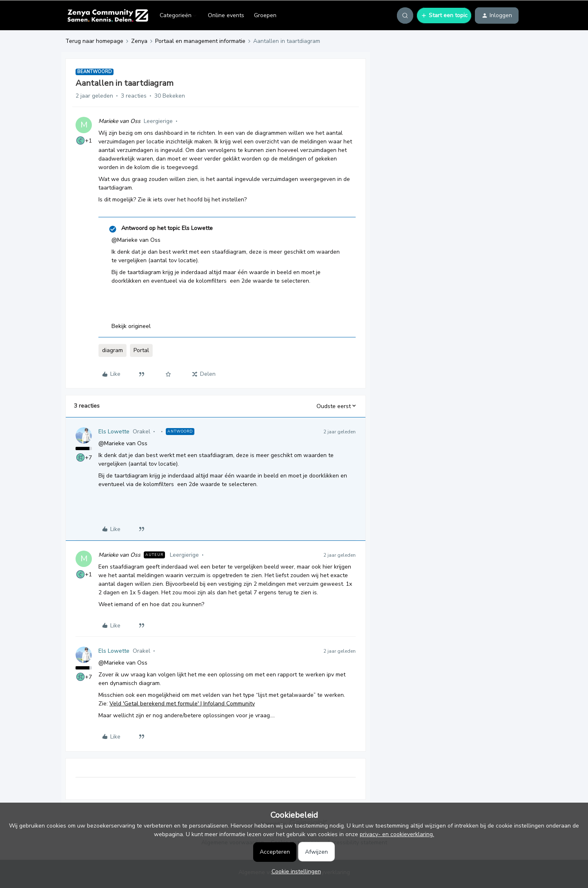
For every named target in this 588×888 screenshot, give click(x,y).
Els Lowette (114, 432)
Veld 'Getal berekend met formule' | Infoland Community (182, 704)
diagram (112, 350)
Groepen (265, 15)
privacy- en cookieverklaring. (397, 834)
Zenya (139, 41)
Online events (226, 15)
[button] (444, 16)
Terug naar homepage (94, 41)
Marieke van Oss (119, 121)
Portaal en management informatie (200, 41)
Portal (141, 350)
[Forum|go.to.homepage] (108, 16)
